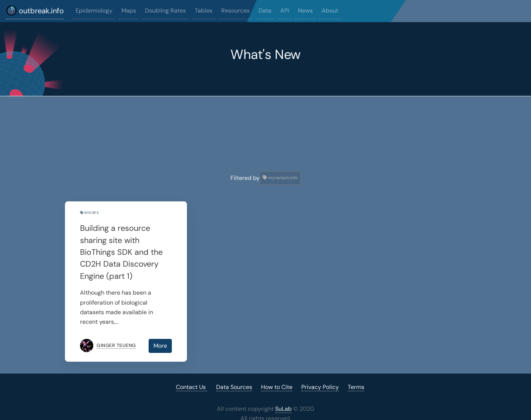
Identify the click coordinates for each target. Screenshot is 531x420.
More (160, 346)
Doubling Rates (165, 11)
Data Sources (234, 387)
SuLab (283, 409)
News (305, 11)
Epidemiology (94, 11)
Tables (204, 11)
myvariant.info (280, 178)
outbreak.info (35, 10)
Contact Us (192, 387)
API (285, 11)
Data (265, 11)
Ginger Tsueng (116, 345)
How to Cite (277, 387)
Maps (129, 11)
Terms (356, 387)
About (330, 11)
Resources (235, 11)
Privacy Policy (320, 387)
